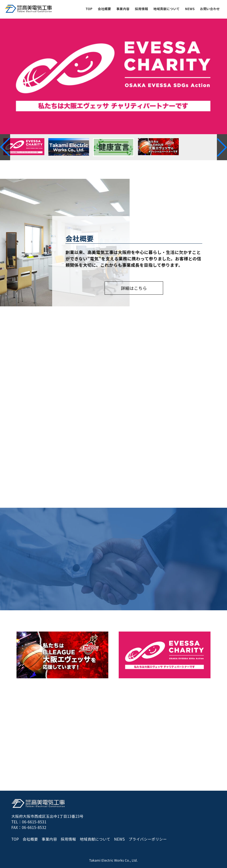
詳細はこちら (134, 288)
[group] (113, 76)
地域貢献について (166, 9)
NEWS (190, 9)
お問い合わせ (210, 9)
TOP (89, 9)
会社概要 (105, 9)
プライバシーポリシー (148, 839)
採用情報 (142, 9)
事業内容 (123, 9)
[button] (222, 147)
